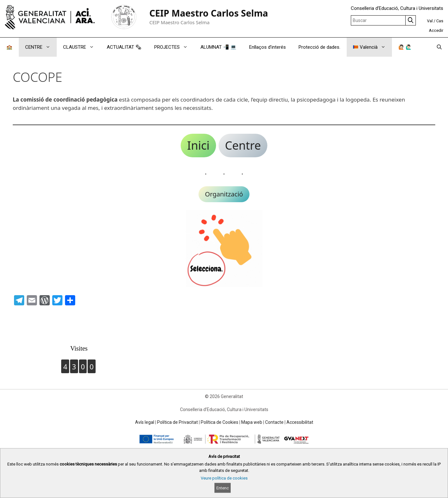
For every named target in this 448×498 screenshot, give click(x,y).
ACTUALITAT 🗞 (124, 47)
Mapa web (252, 422)
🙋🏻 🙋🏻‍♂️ (405, 47)
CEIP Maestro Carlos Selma (209, 13)
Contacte (274, 422)
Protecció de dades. (319, 47)
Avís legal (145, 422)
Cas (440, 21)
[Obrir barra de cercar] (439, 47)
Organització (224, 194)
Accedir (436, 30)
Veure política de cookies (224, 478)
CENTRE (41, 47)
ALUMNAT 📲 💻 (218, 47)
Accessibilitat (300, 422)
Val (430, 21)
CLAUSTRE (82, 47)
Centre (243, 145)
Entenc (223, 488)
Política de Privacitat (177, 422)
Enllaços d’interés (267, 47)
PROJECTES (174, 47)
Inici (198, 145)
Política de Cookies (220, 422)
